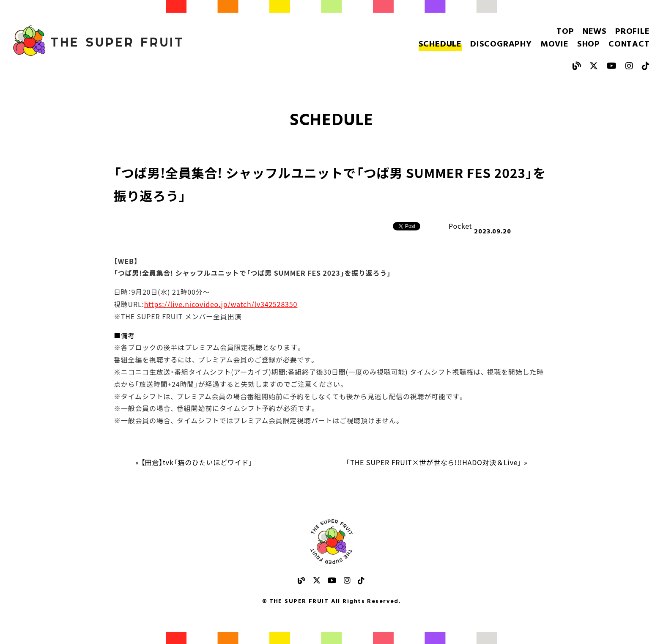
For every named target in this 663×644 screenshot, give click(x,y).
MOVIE (555, 44)
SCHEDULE (440, 44)
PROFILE (633, 32)
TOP (565, 32)
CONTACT (629, 44)
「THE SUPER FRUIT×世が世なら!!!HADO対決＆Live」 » (437, 462)
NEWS (595, 32)
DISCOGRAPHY (501, 44)
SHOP (589, 44)
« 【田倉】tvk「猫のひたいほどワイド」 (195, 462)
